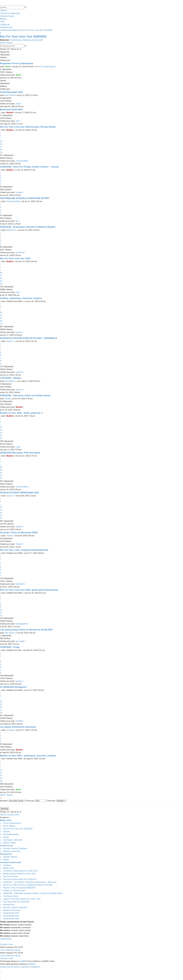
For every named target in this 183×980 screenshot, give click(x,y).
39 (1, 281)
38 (1, 278)
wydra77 (10, 341)
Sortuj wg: (37, 801)
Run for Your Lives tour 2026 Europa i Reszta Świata (28, 127)
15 (1, 141)
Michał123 (20, 584)
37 (1, 275)
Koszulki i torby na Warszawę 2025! (19, 532)
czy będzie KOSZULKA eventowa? (18, 727)
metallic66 (20, 253)
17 (1, 147)
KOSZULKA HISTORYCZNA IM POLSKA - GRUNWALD (29, 338)
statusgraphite (22, 624)
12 (1, 430)
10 (1, 610)
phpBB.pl (31, 964)
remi (18, 121)
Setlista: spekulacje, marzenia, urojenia (21, 298)
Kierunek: (57, 801)
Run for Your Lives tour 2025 (15, 258)
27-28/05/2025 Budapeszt (13, 687)
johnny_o (20, 390)
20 (1, 518)
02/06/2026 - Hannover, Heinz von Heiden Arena (25, 395)
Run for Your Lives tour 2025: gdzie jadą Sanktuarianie (29, 590)
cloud (18, 104)
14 (1, 436)
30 (1, 313)
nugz (18, 447)
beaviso (19, 332)
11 (1, 427)
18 (1, 150)
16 (1, 144)
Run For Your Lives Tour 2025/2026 (23, 36)
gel (17, 221)
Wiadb (8, 399)
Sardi (8, 67)
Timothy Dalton (22, 487)
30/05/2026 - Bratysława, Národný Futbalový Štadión (28, 227)
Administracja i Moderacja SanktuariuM (26, 40)
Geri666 (19, 721)
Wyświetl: (13, 801)
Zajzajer (19, 192)
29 (1, 467)
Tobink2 (10, 536)
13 (1, 433)
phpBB (22, 961)
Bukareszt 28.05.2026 (11, 109)
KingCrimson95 (13, 201)
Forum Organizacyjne (47, 67)
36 (1, 273)
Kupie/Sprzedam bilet (11, 92)
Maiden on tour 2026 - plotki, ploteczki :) (21, 413)
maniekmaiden (22, 161)
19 (1, 152)
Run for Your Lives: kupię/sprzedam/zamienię (24, 550)
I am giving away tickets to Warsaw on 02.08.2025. (27, 630)
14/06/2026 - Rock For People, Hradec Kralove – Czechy (29, 167)
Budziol (10, 113)
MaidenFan (11, 230)
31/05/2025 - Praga (10, 647)
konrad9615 (10, 381)
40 (1, 284)
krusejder (10, 730)
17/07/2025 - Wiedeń (11, 378)
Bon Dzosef (10, 95)
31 (1, 315)
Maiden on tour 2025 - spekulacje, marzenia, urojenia (28, 756)
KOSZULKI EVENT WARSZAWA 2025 (19, 493)
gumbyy (19, 681)
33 (1, 321)
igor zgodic (10, 633)
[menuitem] (10, 13)
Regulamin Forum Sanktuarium (17, 63)
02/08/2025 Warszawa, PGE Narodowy (20, 453)
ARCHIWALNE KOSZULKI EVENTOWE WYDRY (25, 198)
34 (1, 324)
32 (1, 318)
